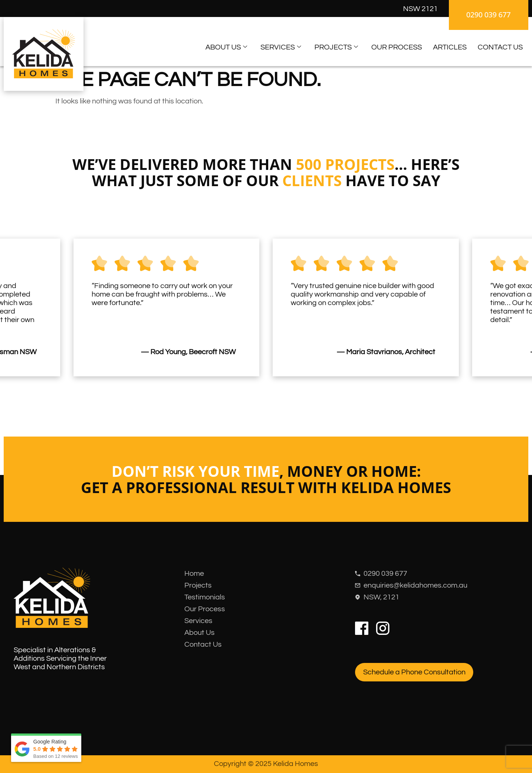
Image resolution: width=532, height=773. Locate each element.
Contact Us (500, 47)
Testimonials (205, 597)
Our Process (397, 47)
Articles (450, 47)
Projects (336, 47)
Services (281, 47)
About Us (226, 47)
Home (194, 574)
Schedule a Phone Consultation (414, 672)
